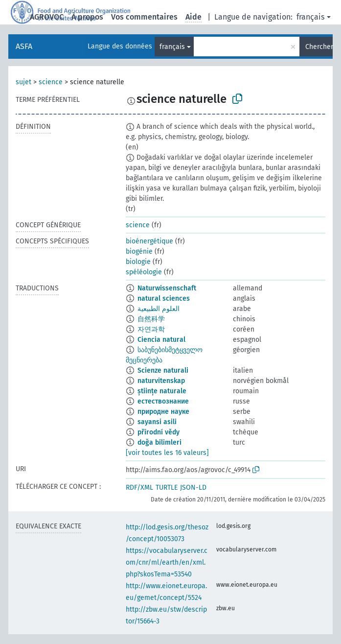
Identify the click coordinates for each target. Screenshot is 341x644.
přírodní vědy (159, 432)
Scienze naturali (163, 370)
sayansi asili (157, 422)
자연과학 (151, 329)
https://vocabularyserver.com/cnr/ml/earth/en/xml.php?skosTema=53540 (167, 562)
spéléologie (144, 272)
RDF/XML (139, 488)
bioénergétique (149, 241)
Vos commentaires (144, 17)
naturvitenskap (161, 381)
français (310, 17)
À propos (87, 17)
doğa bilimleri (159, 442)
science (51, 82)
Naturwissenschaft (167, 288)
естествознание (163, 401)
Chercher (319, 47)
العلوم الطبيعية (159, 309)
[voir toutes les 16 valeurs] (167, 453)
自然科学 (151, 319)
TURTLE (167, 488)
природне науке (163, 412)
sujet (23, 82)
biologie (138, 262)
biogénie (139, 251)
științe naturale (162, 391)
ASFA (24, 46)
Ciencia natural (161, 340)
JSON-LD (193, 488)
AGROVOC (47, 17)
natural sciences (164, 298)
